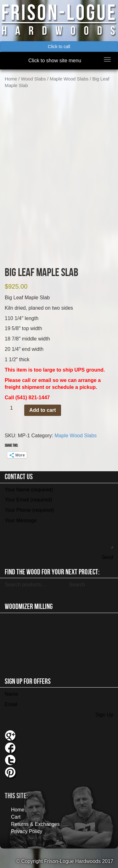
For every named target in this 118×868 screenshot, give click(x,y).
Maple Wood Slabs (69, 79)
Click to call (59, 47)
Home (11, 79)
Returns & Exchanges (35, 824)
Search (77, 585)
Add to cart (42, 410)
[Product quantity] (14, 408)
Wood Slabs (34, 79)
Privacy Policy (27, 831)
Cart (16, 817)
